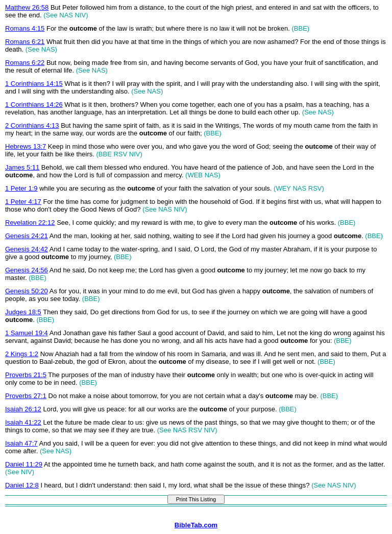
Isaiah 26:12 (23, 409)
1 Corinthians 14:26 (34, 105)
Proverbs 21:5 (26, 375)
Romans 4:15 (25, 28)
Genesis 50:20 (27, 291)
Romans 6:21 (25, 42)
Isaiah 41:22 (23, 422)
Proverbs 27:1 (26, 396)
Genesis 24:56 (27, 270)
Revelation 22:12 (30, 223)
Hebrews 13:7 (26, 146)
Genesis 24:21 (27, 236)
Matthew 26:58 (27, 7)
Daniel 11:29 (24, 464)
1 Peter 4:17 (23, 202)
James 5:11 (22, 167)
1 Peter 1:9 (21, 188)
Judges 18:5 (23, 312)
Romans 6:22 (25, 63)
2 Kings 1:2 (22, 354)
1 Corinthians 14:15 (34, 84)
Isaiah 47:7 (21, 443)
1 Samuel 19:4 (27, 333)
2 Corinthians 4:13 (32, 125)
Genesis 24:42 (27, 249)
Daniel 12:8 (22, 485)
